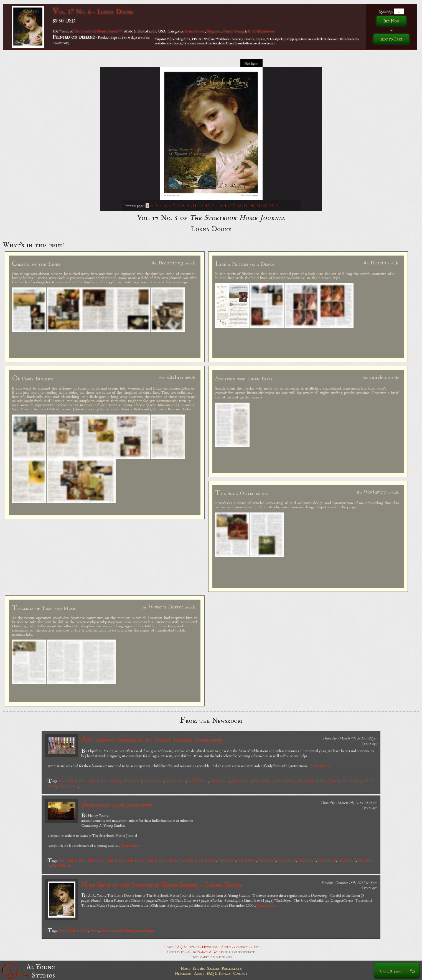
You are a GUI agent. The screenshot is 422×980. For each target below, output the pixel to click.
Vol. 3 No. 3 (347, 860)
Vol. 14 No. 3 (176, 781)
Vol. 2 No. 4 (247, 860)
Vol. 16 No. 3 (264, 781)
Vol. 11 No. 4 (88, 781)
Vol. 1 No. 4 (127, 860)
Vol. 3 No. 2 (327, 860)
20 (252, 206)
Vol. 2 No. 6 (287, 860)
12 (201, 206)
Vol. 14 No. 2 (154, 781)
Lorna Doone (195, 31)
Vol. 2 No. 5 (267, 860)
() (117, 805)
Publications (232, 968)
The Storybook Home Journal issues (127, 930)
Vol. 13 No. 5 (132, 781)
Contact (241, 947)
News (94, 930)
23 (271, 206)
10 (188, 206)
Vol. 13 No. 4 (110, 781)
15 (220, 206)
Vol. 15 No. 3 (242, 781)
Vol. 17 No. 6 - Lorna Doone (93, 12)
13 (207, 206)
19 (246, 206)
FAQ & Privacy (187, 947)
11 (195, 206)
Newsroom (210, 947)
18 (239, 206)
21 (258, 206)
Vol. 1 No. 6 (167, 860)
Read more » (320, 766)
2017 (84, 930)
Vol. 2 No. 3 (227, 860)
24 (278, 206)
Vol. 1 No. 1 (68, 860)
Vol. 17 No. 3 (351, 781)
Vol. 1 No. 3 (107, 860)
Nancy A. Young (210, 952)
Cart (255, 947)
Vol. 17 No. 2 (329, 781)
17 (233, 206)
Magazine (214, 31)
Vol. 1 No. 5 (147, 860)
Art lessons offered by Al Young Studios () (151, 740)
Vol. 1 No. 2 (87, 860)
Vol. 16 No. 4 (286, 781)
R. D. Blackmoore (261, 31)
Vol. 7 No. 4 (68, 781)
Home (168, 947)
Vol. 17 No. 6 (68, 786)
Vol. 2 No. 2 (207, 860)
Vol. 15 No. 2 (220, 781)
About (226, 947)
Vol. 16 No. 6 (307, 781)
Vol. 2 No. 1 (187, 860)
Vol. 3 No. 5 (61, 865)
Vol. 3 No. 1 (307, 860)
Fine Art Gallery (206, 968)
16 (227, 206)
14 (214, 206)
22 (265, 206)
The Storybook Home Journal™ (98, 31)
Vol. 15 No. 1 (198, 781)
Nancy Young (233, 31)
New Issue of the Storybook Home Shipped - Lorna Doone (162, 885)
